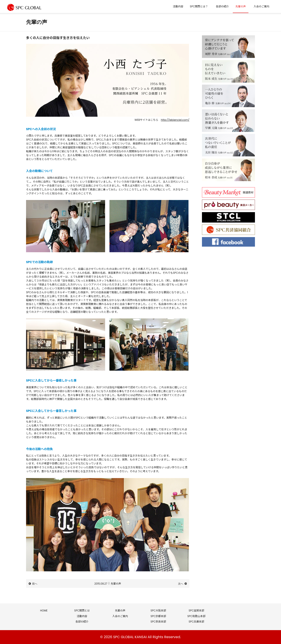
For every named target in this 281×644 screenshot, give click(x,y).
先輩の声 (241, 6)
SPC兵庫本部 (196, 622)
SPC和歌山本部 (196, 616)
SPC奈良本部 (158, 622)
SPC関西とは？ (199, 6)
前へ (35, 584)
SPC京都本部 (158, 616)
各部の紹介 (222, 6)
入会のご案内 (261, 6)
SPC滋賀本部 (196, 610)
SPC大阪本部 (158, 610)
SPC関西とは (82, 610)
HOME (44, 610)
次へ (181, 584)
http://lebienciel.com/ (175, 120)
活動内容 (178, 6)
